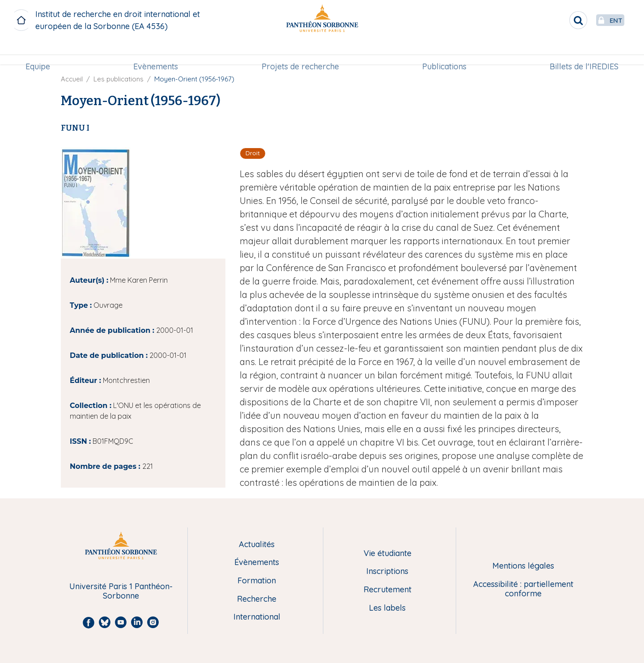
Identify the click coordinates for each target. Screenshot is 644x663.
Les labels (387, 608)
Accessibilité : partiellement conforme (523, 589)
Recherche (257, 599)
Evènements (157, 52)
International (257, 617)
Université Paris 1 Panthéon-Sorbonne (121, 591)
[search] (557, 20)
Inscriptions (387, 572)
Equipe (41, 52)
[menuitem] (41, 52)
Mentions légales (523, 566)
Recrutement (388, 590)
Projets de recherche (300, 52)
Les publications (119, 79)
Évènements (257, 563)
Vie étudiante (388, 554)
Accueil (72, 79)
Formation (257, 581)
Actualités (257, 545)
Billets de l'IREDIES (580, 52)
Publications (443, 52)
